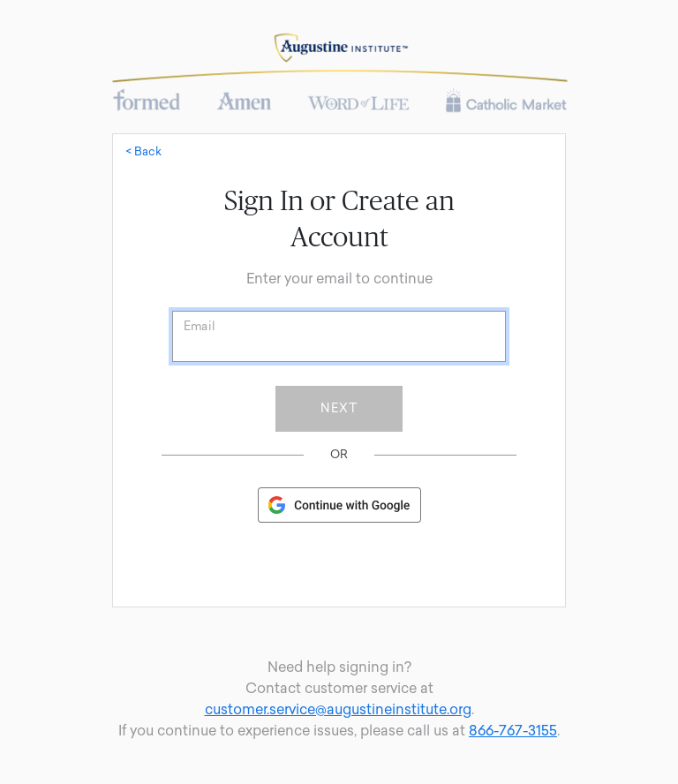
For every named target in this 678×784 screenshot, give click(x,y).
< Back (143, 152)
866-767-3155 (513, 731)
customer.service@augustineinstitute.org (338, 709)
